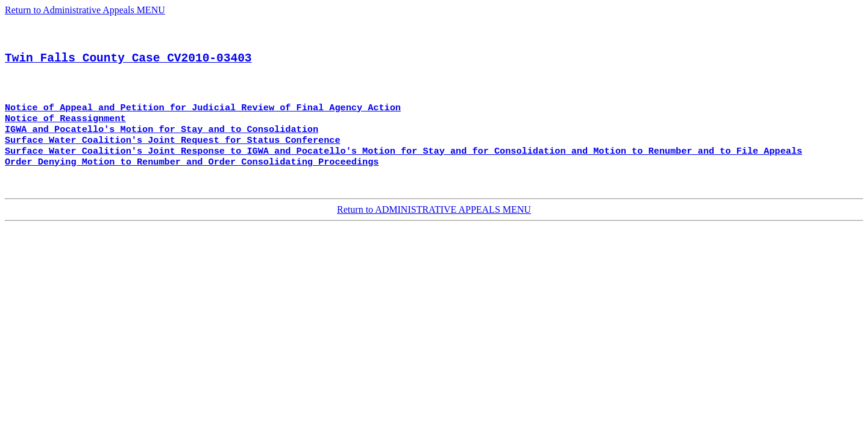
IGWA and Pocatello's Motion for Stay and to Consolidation (162, 145)
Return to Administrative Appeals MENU (85, 10)
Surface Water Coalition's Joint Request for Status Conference (172, 157)
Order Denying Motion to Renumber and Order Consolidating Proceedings (192, 181)
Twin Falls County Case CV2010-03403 (128, 66)
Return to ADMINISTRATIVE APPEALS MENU (434, 232)
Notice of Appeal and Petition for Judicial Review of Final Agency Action (203, 121)
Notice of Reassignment (65, 133)
